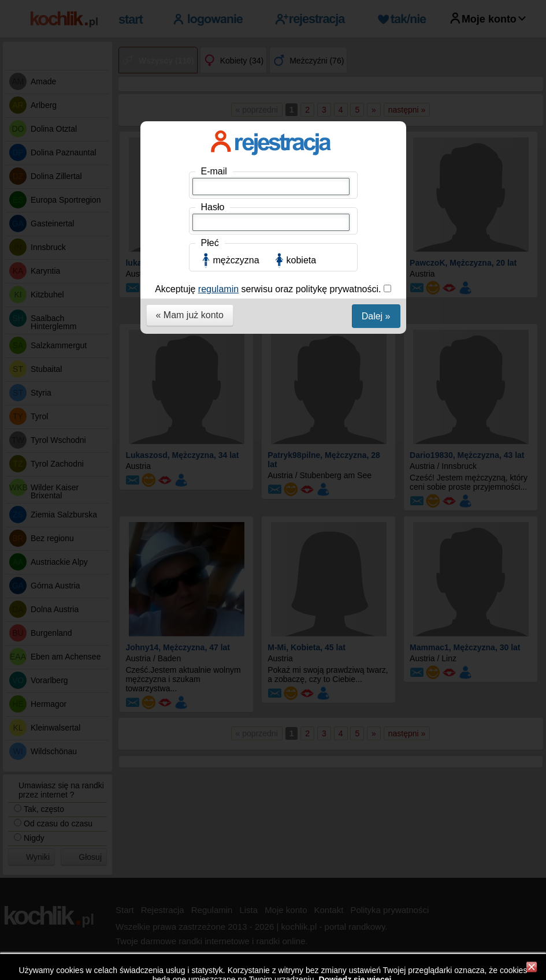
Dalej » (376, 316)
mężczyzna (236, 260)
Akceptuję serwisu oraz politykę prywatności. (269, 289)
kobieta (302, 260)
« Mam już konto (190, 315)
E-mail (214, 171)
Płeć (210, 243)
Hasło (213, 207)
